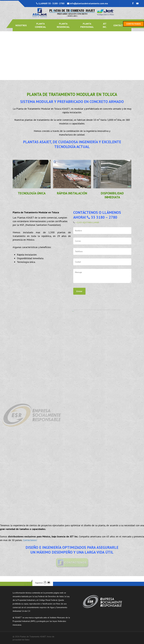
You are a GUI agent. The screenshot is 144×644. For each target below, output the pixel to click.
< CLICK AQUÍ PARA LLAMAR (87, 222)
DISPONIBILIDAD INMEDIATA (112, 195)
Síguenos (39, 583)
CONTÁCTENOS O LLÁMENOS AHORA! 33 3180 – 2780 (97, 215)
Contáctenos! (30, 540)
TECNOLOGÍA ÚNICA (32, 193)
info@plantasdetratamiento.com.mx (89, 3)
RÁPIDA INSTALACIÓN (72, 193)
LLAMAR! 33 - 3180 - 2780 (51, 3)
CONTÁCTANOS (134, 24)
